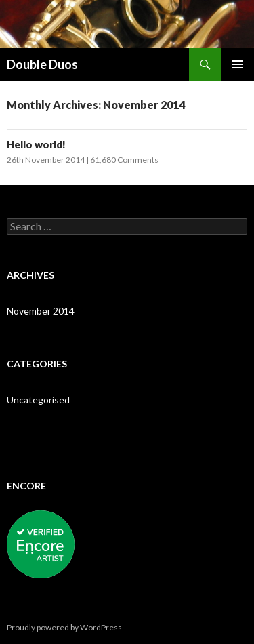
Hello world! (36, 144)
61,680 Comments (124, 160)
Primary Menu (238, 64)
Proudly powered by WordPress (64, 627)
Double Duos (42, 64)
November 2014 (41, 311)
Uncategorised (38, 400)
